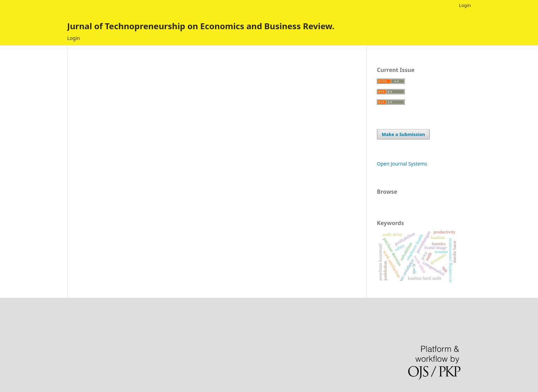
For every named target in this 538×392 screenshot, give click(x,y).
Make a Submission (403, 134)
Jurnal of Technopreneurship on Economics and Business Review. (201, 26)
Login (74, 38)
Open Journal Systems (402, 164)
